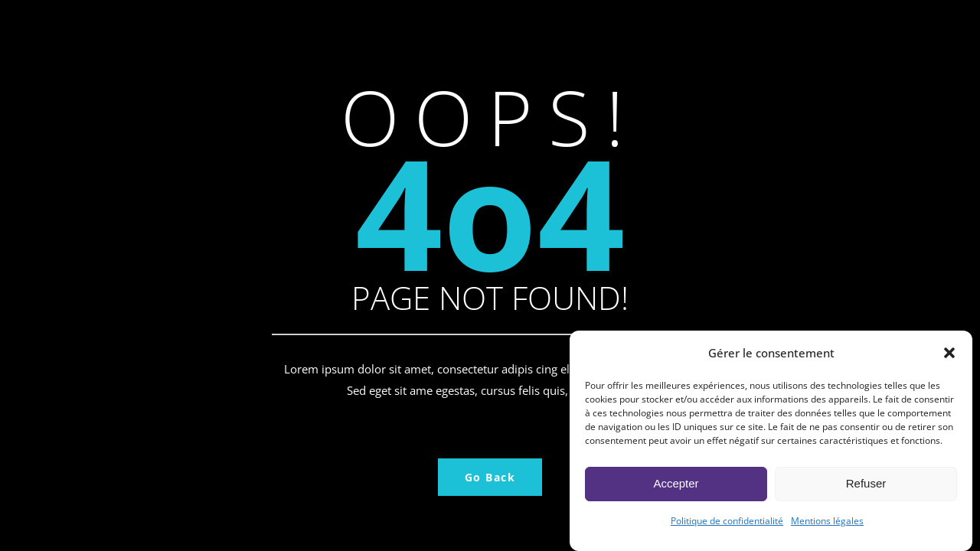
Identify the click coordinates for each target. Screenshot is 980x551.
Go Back (490, 477)
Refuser (866, 490)
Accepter (676, 490)
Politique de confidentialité (727, 528)
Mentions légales (827, 528)
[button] (949, 360)
